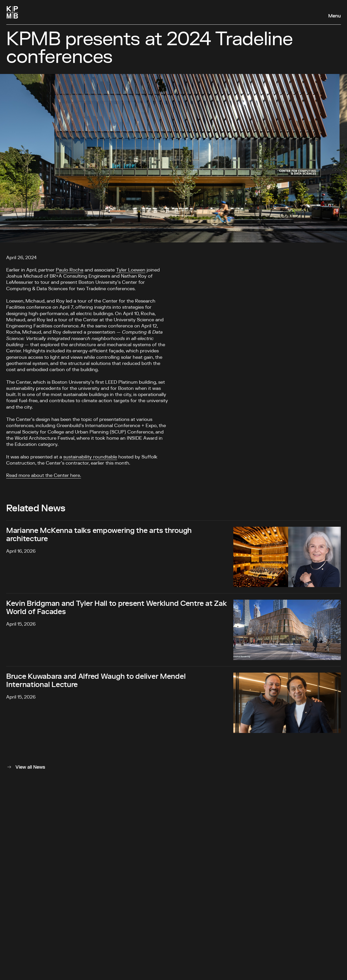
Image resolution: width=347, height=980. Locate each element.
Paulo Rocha (70, 270)
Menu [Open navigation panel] (335, 16)
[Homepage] (12, 12)
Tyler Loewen (131, 270)
